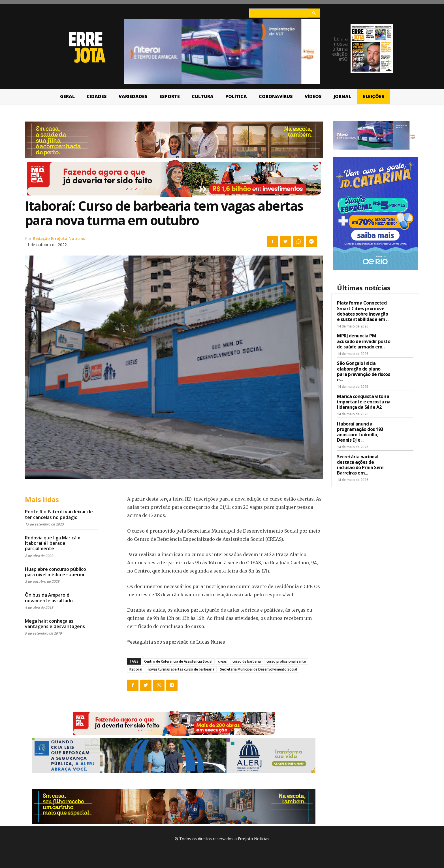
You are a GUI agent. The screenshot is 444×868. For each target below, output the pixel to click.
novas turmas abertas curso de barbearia (181, 669)
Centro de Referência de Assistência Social (178, 661)
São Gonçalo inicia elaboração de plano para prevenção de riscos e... (363, 371)
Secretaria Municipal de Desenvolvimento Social (259, 669)
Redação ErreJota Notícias (59, 238)
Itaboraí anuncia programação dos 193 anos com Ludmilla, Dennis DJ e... (360, 432)
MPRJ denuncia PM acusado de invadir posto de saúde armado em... (364, 341)
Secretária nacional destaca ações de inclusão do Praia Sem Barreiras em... (360, 465)
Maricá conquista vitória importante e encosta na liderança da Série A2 (364, 402)
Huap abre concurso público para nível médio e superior (55, 572)
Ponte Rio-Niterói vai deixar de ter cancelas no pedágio (59, 514)
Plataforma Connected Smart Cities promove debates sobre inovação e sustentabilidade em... (363, 311)
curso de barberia (247, 661)
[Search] (314, 13)
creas (222, 661)
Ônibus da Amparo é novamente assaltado (49, 598)
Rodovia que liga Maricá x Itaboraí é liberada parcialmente (53, 543)
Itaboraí (136, 669)
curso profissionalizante (286, 661)
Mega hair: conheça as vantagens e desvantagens (55, 624)
